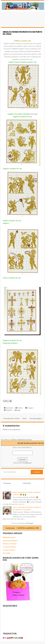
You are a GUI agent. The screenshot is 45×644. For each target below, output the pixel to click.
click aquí (34, 114)
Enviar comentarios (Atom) (21, 440)
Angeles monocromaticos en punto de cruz (22, 33)
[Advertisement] (20, 21)
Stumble (8, 410)
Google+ (29, 408)
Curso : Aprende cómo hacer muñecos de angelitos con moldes (27, 508)
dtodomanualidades (10, 540)
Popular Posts (7, 485)
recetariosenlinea (9, 547)
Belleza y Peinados (10, 544)
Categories (27, 485)
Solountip (6, 553)
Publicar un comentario (11, 429)
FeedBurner (27, 463)
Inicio (24, 418)
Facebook (9, 408)
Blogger (30, 523)
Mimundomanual (9, 537)
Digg (17, 410)
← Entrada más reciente (11, 418)
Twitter (19, 408)
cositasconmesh (9, 550)
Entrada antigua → (36, 418)
